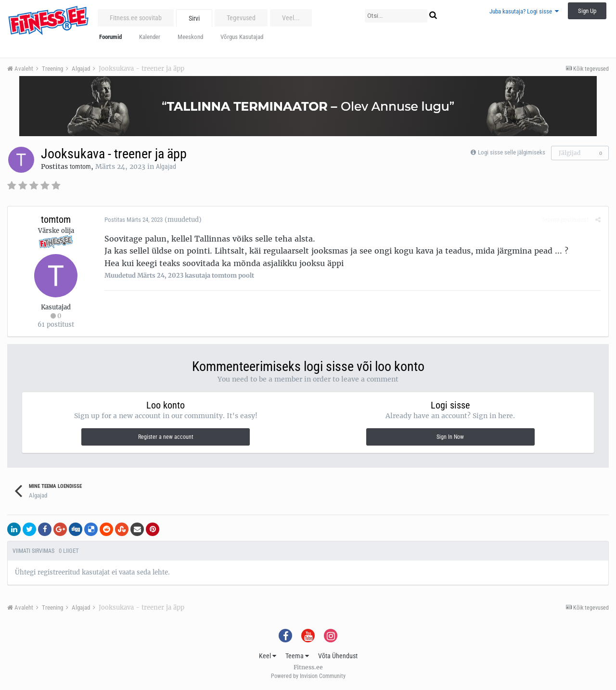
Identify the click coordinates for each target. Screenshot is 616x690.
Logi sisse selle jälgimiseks (512, 152)
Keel (268, 656)
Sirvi (194, 18)
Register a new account (166, 437)
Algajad (166, 166)
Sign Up (587, 11)
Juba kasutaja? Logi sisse (524, 11)
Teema (297, 656)
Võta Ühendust (338, 656)
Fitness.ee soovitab (136, 18)
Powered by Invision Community (308, 676)
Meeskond (190, 37)
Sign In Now (450, 437)
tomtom (80, 166)
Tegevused (241, 18)
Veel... (291, 18)
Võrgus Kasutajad (242, 37)
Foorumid (110, 37)
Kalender (150, 37)
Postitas (133, 220)
